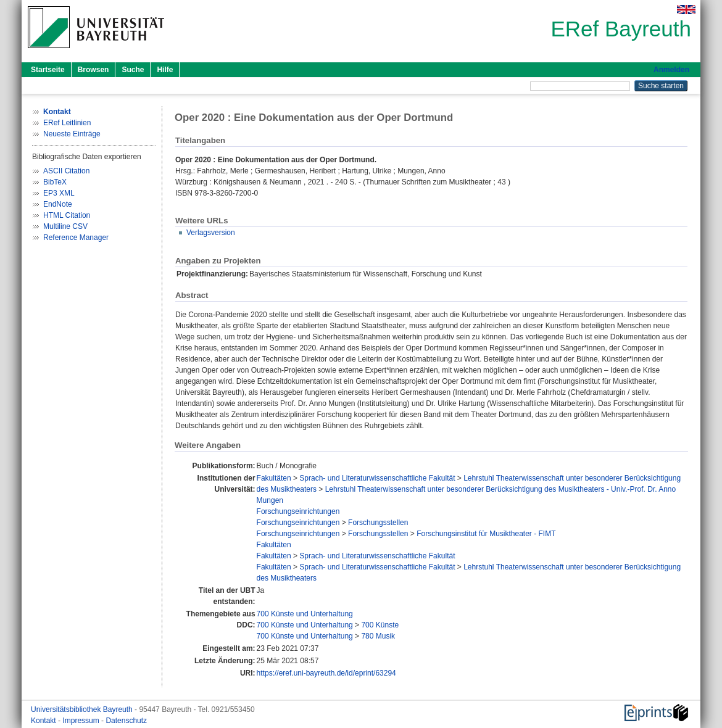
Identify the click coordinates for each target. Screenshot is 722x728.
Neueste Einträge (72, 134)
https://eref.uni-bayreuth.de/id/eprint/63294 (326, 673)
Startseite (48, 70)
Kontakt (44, 721)
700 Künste (380, 625)
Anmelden (671, 70)
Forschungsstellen (378, 523)
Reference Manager (76, 238)
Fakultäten (274, 478)
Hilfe (165, 70)
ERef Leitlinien (67, 123)
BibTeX (55, 182)
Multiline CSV (65, 226)
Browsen (93, 70)
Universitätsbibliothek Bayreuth (83, 709)
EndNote (58, 204)
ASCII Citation (66, 171)
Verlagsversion (211, 233)
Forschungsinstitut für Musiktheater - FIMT (486, 534)
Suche (133, 70)
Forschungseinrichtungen (298, 511)
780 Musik (378, 636)
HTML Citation (67, 215)
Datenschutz (126, 721)
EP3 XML (59, 193)
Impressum (82, 721)
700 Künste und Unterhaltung (305, 614)
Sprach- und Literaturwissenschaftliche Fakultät (377, 478)
